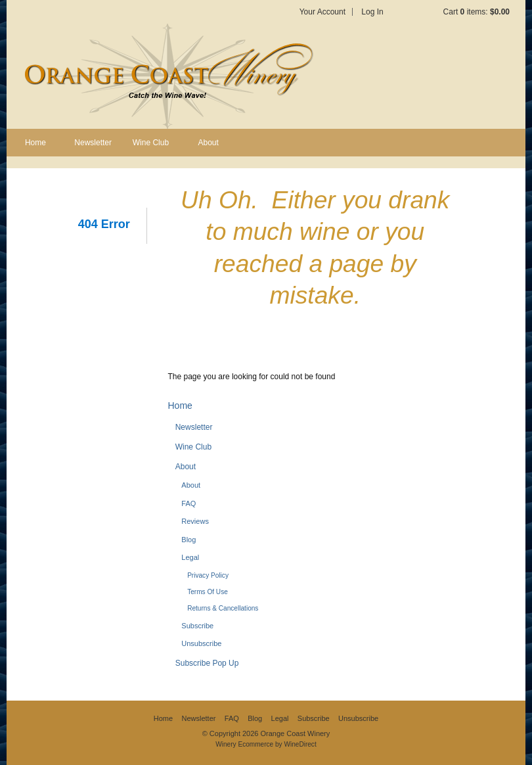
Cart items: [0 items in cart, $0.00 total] (477, 12)
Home (35, 143)
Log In (372, 12)
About (209, 143)
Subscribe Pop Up (207, 663)
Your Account (322, 12)
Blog (188, 540)
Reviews (195, 521)
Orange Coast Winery (167, 76)
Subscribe (197, 626)
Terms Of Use (208, 592)
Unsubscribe (201, 643)
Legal (190, 557)
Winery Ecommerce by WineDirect (266, 744)
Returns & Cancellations (223, 608)
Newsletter (93, 143)
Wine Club (151, 143)
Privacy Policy (208, 575)
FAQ (188, 503)
